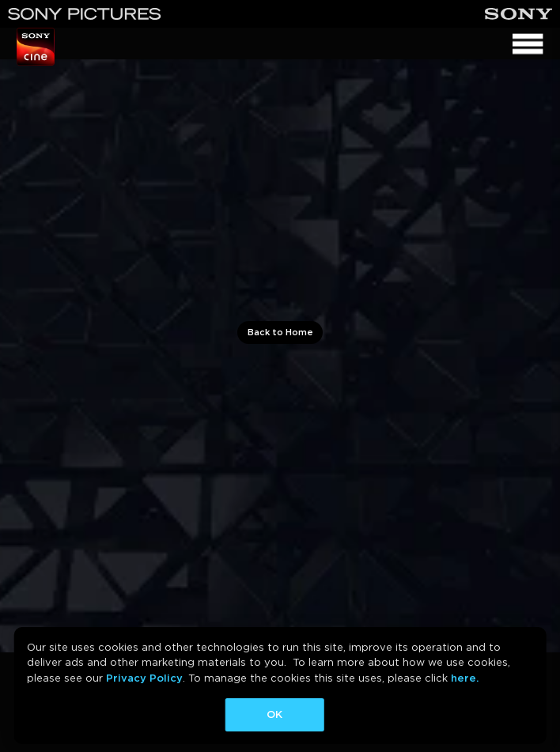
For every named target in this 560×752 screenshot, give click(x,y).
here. (465, 678)
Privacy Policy (144, 678)
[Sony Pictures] (85, 14)
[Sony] (518, 14)
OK (274, 714)
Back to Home (280, 332)
